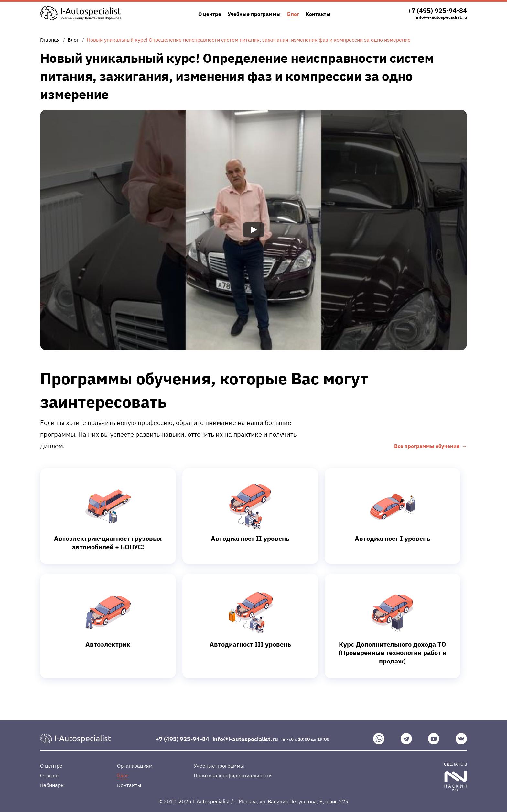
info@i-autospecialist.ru (441, 17)
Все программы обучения (427, 446)
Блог (293, 14)
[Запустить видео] (253, 230)
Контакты (318, 14)
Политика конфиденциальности (233, 775)
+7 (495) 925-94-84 (437, 11)
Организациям (135, 766)
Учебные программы (254, 14)
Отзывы (50, 775)
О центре (210, 14)
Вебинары (52, 785)
